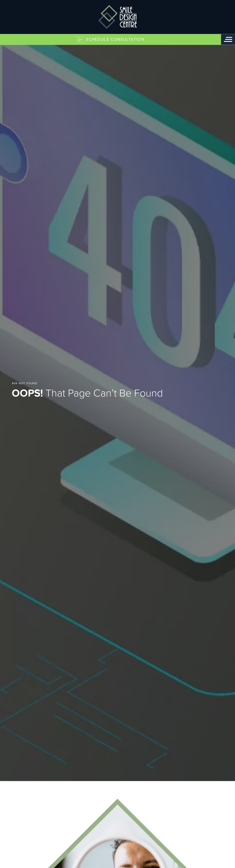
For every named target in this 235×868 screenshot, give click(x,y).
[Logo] (118, 17)
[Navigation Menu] (228, 39)
